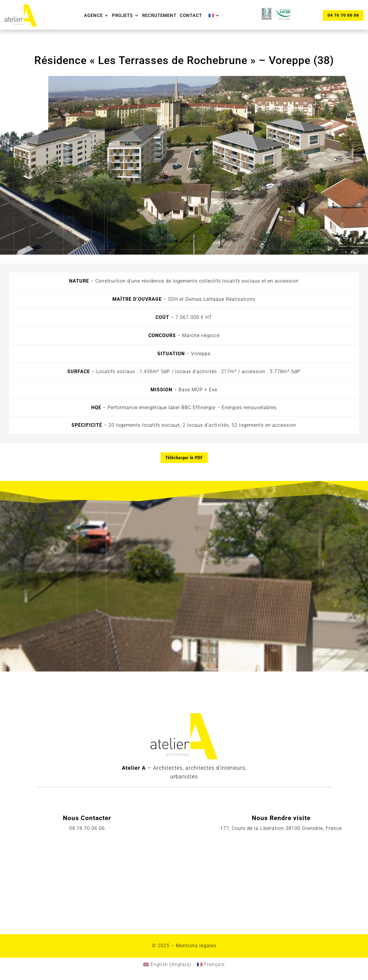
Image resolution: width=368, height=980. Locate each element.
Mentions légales (196, 946)
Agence (93, 15)
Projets (122, 15)
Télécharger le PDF (184, 458)
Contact (191, 15)
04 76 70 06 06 (343, 15)
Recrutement (159, 15)
